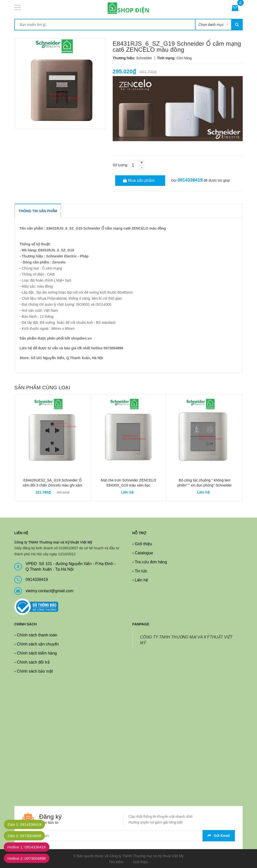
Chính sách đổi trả (33, 662)
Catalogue (144, 553)
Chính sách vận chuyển (38, 644)
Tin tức (141, 571)
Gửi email (219, 836)
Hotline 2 (28, 858)
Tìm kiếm (116, 862)
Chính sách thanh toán (37, 635)
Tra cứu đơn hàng (151, 562)
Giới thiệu (143, 544)
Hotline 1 (28, 847)
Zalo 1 (26, 824)
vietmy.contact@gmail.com (49, 591)
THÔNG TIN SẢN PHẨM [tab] (38, 211)
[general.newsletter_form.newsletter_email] (128, 836)
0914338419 (190, 180)
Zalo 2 (26, 836)
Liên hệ (141, 580)
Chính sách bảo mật (35, 671)
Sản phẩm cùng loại (42, 388)
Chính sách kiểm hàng (37, 653)
